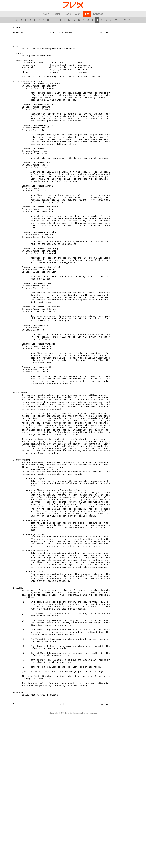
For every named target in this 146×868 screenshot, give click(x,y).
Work (78, 14)
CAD (46, 14)
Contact (98, 14)
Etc (87, 14)
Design (57, 14)
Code (68, 14)
